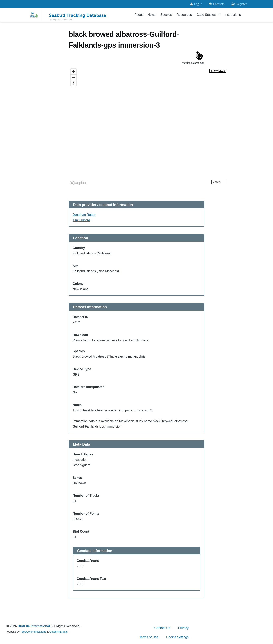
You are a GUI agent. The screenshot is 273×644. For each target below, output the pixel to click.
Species (166, 15)
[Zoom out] (73, 77)
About (139, 15)
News (152, 15)
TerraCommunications (33, 632)
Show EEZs (218, 71)
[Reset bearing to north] (73, 83)
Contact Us (162, 628)
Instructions (233, 15)
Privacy (183, 628)
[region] (148, 127)
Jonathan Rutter (84, 215)
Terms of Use (149, 637)
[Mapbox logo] (79, 183)
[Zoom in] (73, 72)
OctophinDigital (58, 632)
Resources (184, 15)
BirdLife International (34, 626)
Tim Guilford (81, 220)
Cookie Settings (177, 637)
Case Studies (208, 15)
